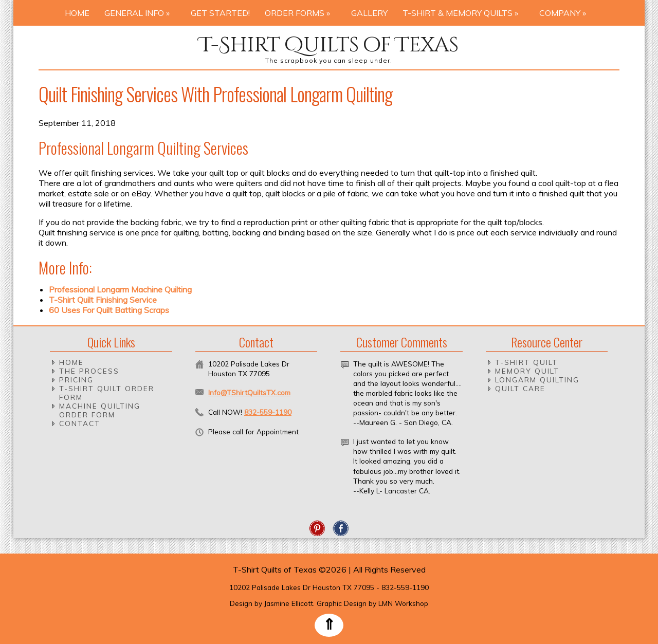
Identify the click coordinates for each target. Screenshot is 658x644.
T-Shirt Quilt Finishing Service (103, 300)
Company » (566, 13)
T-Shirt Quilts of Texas (329, 45)
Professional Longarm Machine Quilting (120, 289)
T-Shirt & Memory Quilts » (463, 13)
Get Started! (220, 13)
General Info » (140, 13)
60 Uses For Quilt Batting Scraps (109, 310)
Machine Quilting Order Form (100, 410)
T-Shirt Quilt (526, 362)
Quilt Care (520, 388)
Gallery (369, 13)
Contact (80, 423)
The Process (89, 371)
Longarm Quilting (537, 380)
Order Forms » (300, 13)
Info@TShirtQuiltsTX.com (249, 392)
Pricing (76, 380)
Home (77, 13)
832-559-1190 (268, 412)
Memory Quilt (527, 371)
